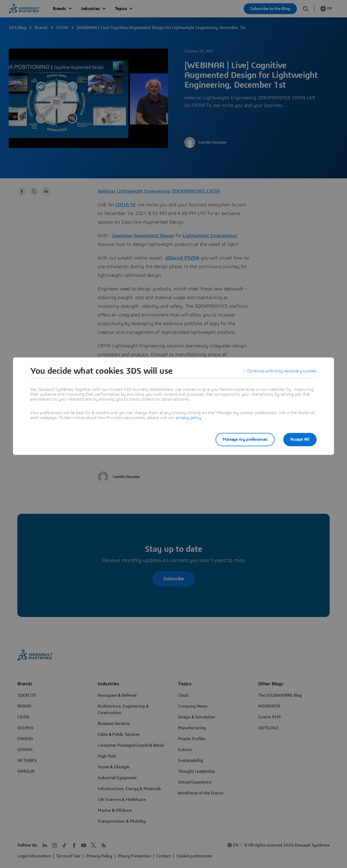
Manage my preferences (245, 439)
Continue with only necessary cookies (282, 371)
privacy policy (188, 418)
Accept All (300, 439)
